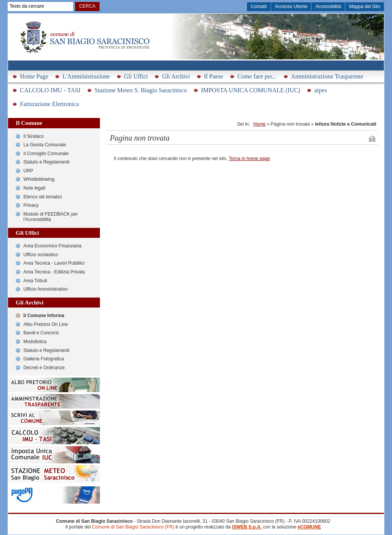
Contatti (259, 7)
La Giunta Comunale (45, 145)
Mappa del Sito (365, 7)
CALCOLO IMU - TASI (50, 90)
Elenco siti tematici (43, 197)
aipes (321, 90)
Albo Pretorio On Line (46, 324)
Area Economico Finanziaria (52, 246)
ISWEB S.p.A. (247, 527)
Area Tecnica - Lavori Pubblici (54, 263)
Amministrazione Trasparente (327, 76)
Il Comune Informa (44, 316)
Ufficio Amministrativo (46, 289)
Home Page (34, 76)
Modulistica (35, 342)
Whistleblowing (39, 179)
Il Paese (214, 76)
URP (28, 171)
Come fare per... (257, 76)
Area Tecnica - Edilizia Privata (54, 272)
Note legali (34, 188)
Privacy (31, 205)
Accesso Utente (291, 7)
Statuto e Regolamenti (46, 162)
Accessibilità (328, 7)
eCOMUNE (309, 527)
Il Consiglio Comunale (46, 154)
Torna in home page (249, 159)
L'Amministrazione (86, 76)
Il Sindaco (33, 136)
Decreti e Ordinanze (44, 368)
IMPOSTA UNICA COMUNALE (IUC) (251, 90)
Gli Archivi (176, 76)
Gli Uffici (136, 76)
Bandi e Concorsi (41, 333)
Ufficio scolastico (41, 255)
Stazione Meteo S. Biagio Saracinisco (141, 90)
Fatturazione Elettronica (49, 104)
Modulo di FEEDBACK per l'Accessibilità (51, 217)
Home (259, 124)
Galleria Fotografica (44, 359)
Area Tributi (35, 281)
